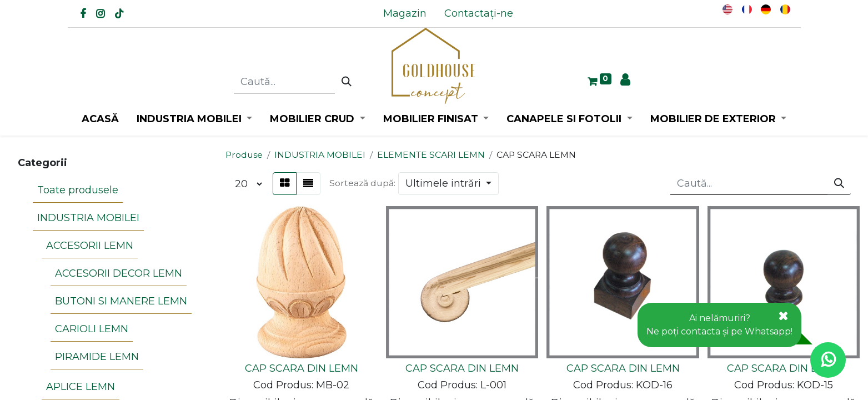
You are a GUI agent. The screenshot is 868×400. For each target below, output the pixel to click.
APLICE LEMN (81, 387)
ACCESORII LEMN (90, 246)
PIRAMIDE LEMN (97, 357)
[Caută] (347, 82)
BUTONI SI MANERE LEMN (121, 301)
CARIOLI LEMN (92, 329)
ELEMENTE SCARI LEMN (431, 155)
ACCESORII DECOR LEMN (119, 273)
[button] (449, 184)
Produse (244, 155)
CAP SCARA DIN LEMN (302, 368)
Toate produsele (78, 190)
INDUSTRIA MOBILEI (88, 218)
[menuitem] (405, 14)
